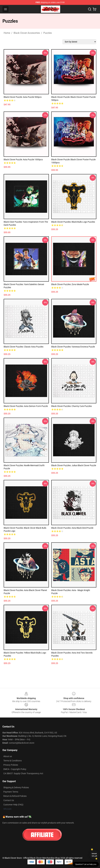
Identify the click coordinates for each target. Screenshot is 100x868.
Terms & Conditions (13, 761)
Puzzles (48, 33)
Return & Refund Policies (15, 796)
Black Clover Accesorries (27, 33)
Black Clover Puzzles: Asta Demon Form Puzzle (26, 406)
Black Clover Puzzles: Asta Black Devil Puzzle (72, 528)
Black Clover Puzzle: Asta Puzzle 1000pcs (23, 160)
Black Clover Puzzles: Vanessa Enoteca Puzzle (73, 347)
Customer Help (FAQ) (13, 805)
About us (8, 756)
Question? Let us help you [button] (86, 864)
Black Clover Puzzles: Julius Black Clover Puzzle (74, 465)
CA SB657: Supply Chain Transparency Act (23, 773)
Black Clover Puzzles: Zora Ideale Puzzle (70, 284)
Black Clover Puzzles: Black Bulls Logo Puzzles (73, 222)
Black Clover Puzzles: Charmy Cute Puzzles (72, 406)
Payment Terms (11, 792)
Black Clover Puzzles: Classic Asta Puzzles (24, 347)
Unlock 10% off (94, 855)
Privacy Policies (11, 765)
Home (7, 33)
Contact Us (9, 800)
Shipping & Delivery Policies (16, 787)
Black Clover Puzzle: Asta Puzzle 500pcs (23, 97)
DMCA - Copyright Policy (15, 769)
